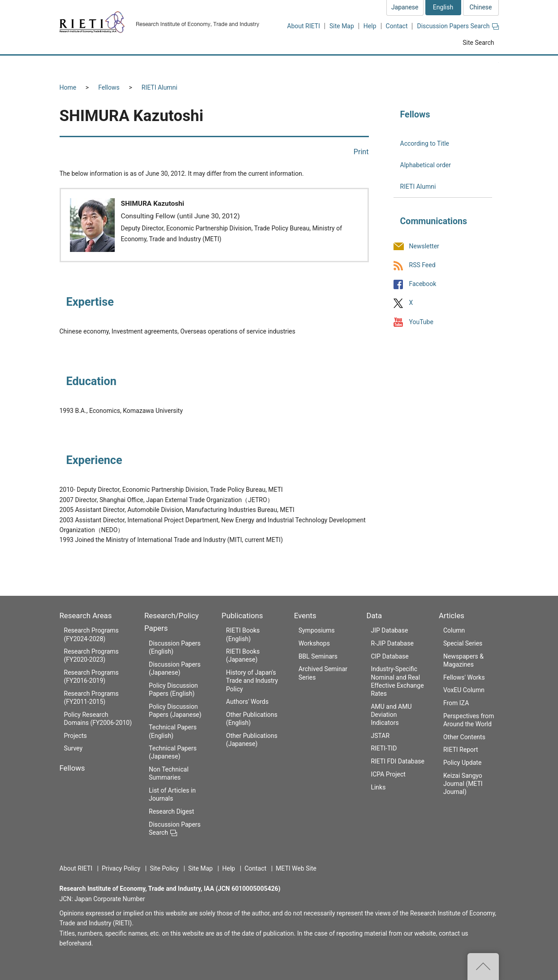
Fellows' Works (464, 677)
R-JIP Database (392, 643)
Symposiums (317, 630)
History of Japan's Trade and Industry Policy (252, 681)
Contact (397, 26)
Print (361, 152)
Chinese (480, 7)
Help (370, 26)
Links (378, 787)
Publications (242, 616)
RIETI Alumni (160, 87)
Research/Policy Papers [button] (236, 66)
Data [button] (421, 66)
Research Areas (86, 616)
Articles (452, 616)
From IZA (456, 703)
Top (483, 967)
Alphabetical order (426, 165)
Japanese (405, 7)
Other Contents (464, 737)
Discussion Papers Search (458, 26)
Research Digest (171, 811)
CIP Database (389, 656)
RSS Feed (422, 265)
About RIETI (304, 26)
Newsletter (424, 246)
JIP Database (389, 630)
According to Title (425, 143)
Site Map (342, 26)
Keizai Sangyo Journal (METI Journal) (463, 784)
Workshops (314, 643)
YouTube (421, 322)
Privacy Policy (121, 868)
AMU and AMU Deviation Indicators (391, 715)
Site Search (478, 43)
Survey (74, 748)
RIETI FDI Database (398, 761)
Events (305, 616)
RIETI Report (461, 750)
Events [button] (374, 66)
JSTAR (380, 736)
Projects (76, 736)
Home (68, 87)
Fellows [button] (162, 66)
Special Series (463, 643)
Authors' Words (247, 702)
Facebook (423, 284)
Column (454, 630)
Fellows (109, 87)
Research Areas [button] (98, 66)
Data (374, 616)
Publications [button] (317, 66)
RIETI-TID (384, 748)
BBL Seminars (318, 656)
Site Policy (164, 868)
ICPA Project (388, 774)
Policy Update (462, 763)
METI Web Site (296, 868)
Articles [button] (471, 66)
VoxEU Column (464, 690)
